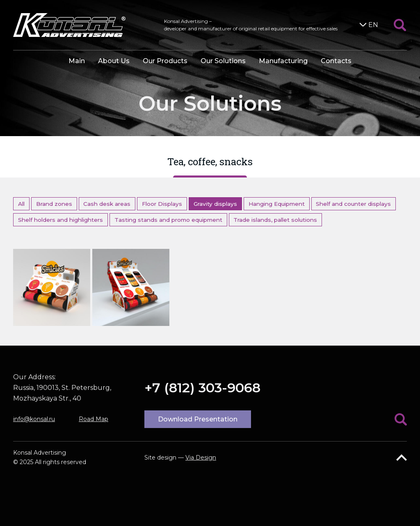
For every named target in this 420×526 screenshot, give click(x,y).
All (21, 204)
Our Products (165, 61)
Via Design (201, 458)
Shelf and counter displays (353, 204)
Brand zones (54, 204)
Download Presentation (198, 419)
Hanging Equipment (277, 204)
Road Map (94, 419)
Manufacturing (283, 61)
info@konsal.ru (34, 419)
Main (77, 61)
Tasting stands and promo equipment (168, 220)
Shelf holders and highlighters (60, 220)
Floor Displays (162, 204)
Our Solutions (223, 61)
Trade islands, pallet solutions (275, 220)
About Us (114, 61)
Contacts (336, 61)
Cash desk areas (107, 204)
